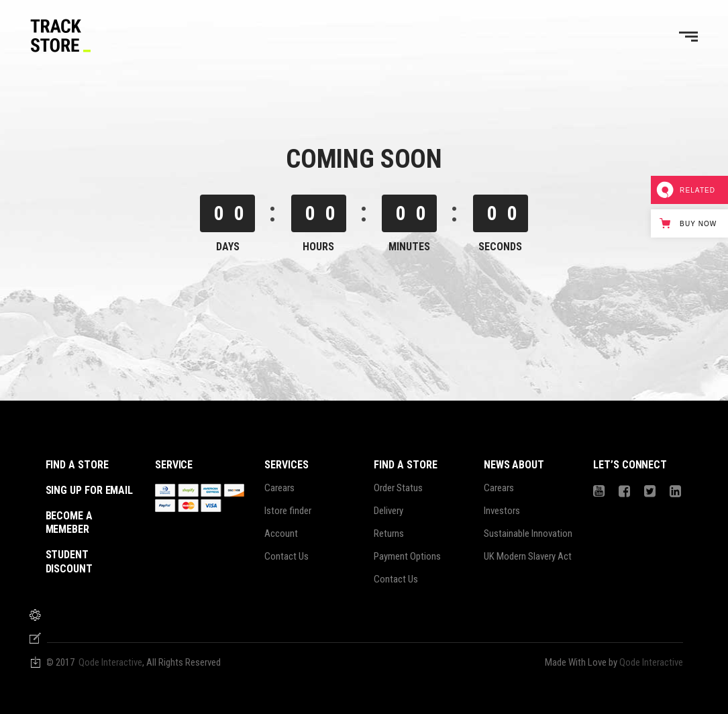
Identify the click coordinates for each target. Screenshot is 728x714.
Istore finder (288, 511)
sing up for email (90, 490)
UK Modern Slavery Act (528, 556)
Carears (279, 488)
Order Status (398, 488)
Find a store (77, 465)
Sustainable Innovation (528, 533)
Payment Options (407, 556)
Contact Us (287, 556)
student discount (69, 562)
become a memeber (69, 523)
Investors (502, 511)
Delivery (388, 511)
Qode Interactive (110, 662)
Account (281, 533)
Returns (389, 533)
